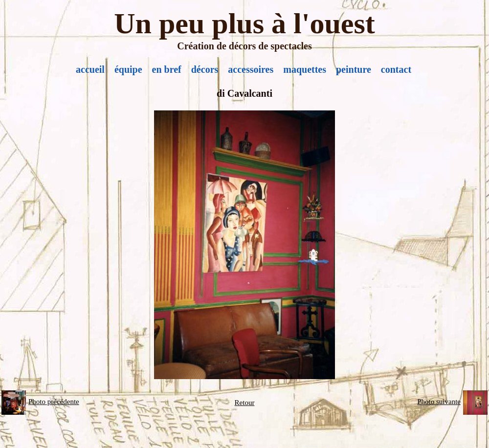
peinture (354, 69)
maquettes (305, 69)
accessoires (251, 69)
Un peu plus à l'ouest (244, 23)
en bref (167, 69)
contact (396, 69)
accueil (90, 69)
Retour (245, 403)
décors (205, 69)
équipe (128, 69)
